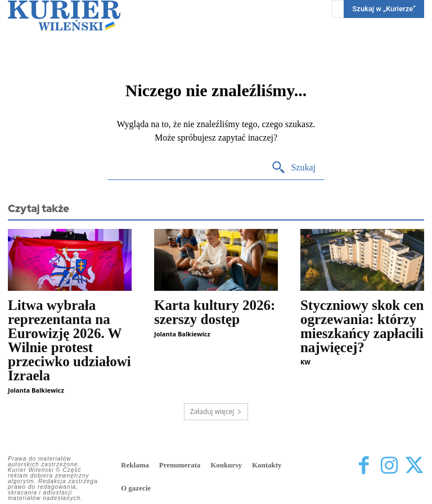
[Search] (293, 168)
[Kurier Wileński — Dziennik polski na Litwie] (64, 15)
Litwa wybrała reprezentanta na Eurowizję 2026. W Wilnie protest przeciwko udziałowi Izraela (69, 340)
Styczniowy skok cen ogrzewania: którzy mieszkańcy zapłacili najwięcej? (362, 326)
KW (305, 362)
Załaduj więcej (216, 411)
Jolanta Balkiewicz (36, 390)
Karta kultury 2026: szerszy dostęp (215, 312)
